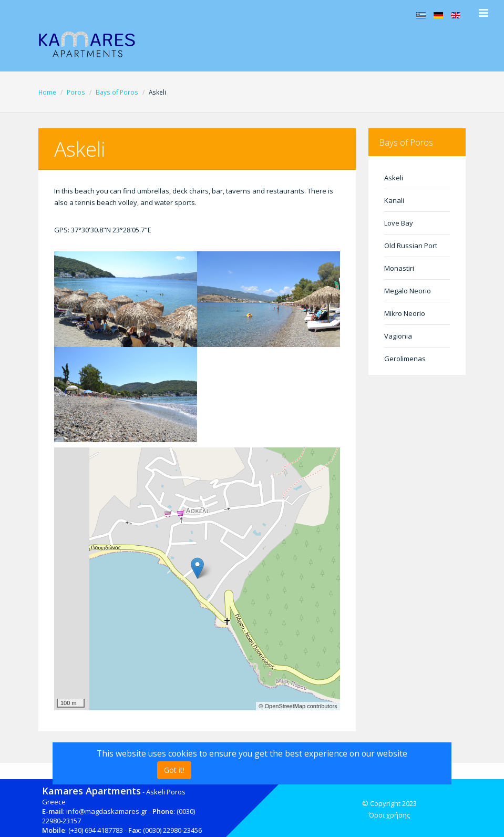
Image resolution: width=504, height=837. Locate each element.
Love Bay (399, 223)
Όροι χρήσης (389, 815)
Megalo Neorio (408, 291)
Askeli (394, 178)
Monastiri (399, 268)
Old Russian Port (411, 246)
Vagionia (398, 336)
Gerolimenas (405, 359)
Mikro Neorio (405, 313)
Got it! (174, 770)
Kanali (394, 200)
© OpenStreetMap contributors (298, 706)
